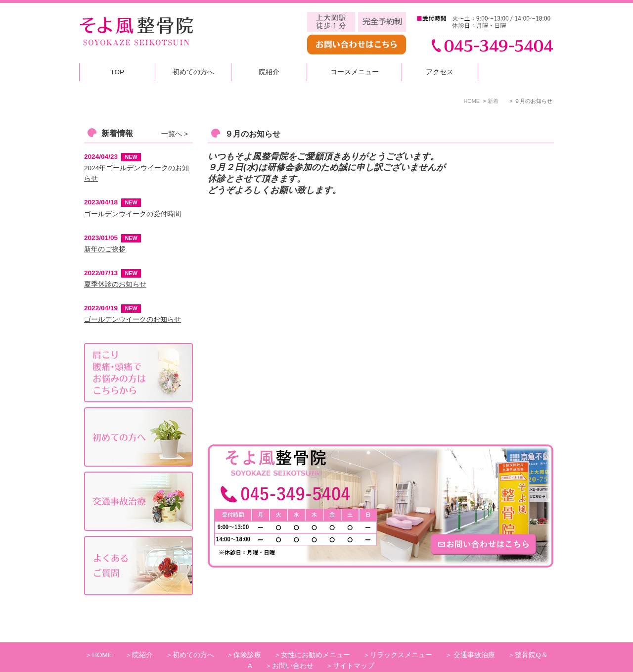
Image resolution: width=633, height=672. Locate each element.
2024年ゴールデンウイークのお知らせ (136, 173)
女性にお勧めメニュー (316, 638)
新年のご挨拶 (105, 249)
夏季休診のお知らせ (115, 284)
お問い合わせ (293, 648)
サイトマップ (354, 648)
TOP (117, 72)
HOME (102, 638)
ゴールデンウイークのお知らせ (133, 319)
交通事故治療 (474, 638)
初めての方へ (193, 72)
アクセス (440, 72)
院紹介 (269, 72)
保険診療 (247, 638)
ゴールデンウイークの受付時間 (133, 214)
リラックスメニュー (401, 638)
